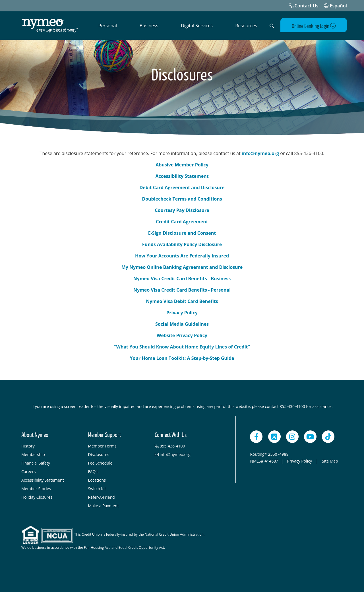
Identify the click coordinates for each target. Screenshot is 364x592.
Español (335, 6)
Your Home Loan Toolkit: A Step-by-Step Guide (182, 358)
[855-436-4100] (185, 446)
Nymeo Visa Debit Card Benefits (182, 301)
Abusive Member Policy (182, 165)
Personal (108, 26)
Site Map (330, 461)
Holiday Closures (37, 497)
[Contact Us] (304, 6)
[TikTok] (328, 437)
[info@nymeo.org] (185, 455)
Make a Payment (103, 506)
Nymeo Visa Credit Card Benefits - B (174, 279)
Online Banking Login (314, 26)
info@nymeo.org (260, 153)
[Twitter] (274, 437)
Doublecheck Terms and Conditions (182, 199)
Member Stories (36, 489)
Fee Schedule (100, 463)
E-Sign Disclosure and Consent (182, 233)
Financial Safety (36, 463)
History (28, 446)
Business (149, 26)
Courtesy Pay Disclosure (182, 210)
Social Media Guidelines (182, 324)
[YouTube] (310, 437)
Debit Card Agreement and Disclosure (182, 187)
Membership (33, 454)
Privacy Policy (182, 313)
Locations (97, 480)
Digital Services (197, 26)
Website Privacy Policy (182, 335)
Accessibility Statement (182, 176)
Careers (28, 472)
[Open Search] (272, 26)
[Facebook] (256, 437)
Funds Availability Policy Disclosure (182, 244)
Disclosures (99, 454)
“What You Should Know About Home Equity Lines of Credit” (182, 347)
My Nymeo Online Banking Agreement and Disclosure (182, 267)
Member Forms (102, 446)
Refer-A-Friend (101, 497)
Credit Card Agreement (182, 222)
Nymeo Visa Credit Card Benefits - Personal (182, 290)
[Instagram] (292, 437)
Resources (246, 26)
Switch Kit (97, 489)
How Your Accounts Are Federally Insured (182, 256)
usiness (222, 279)
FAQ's (93, 472)
